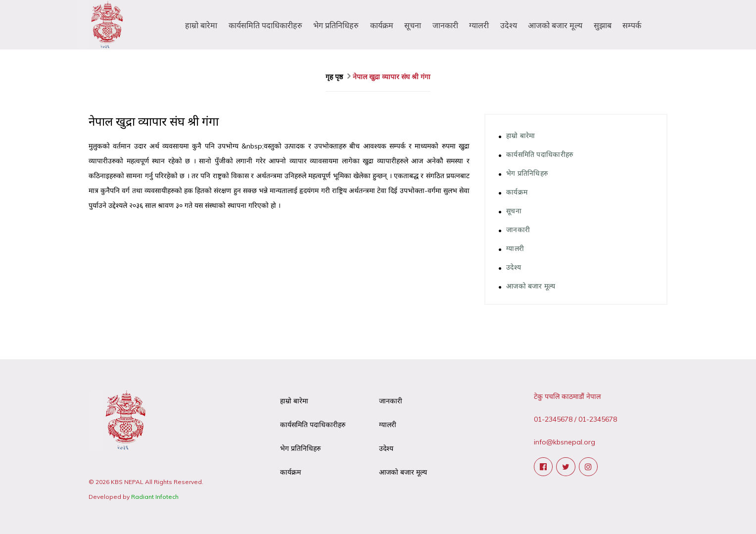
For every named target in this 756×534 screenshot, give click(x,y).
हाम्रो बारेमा (201, 25)
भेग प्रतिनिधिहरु (336, 25)
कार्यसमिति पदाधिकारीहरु (265, 25)
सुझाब (603, 25)
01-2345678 (553, 419)
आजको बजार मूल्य (555, 25)
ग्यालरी (479, 25)
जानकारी (445, 25)
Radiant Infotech (155, 497)
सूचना (413, 25)
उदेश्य (509, 25)
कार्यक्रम (382, 25)
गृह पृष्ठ (335, 77)
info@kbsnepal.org (565, 442)
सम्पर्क (632, 25)
